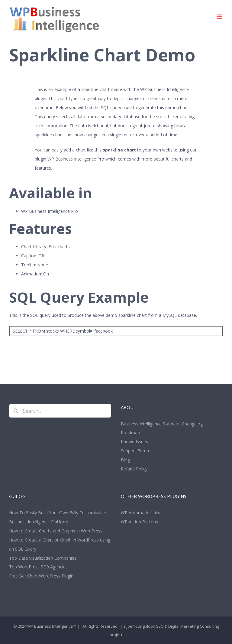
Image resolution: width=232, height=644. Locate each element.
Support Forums (137, 451)
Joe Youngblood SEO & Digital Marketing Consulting (173, 626)
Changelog (192, 424)
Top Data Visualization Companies (43, 558)
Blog (125, 460)
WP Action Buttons (139, 522)
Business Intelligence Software (151, 424)
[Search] (16, 411)
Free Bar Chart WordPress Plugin (41, 576)
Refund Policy (134, 469)
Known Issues (134, 442)
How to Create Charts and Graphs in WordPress (56, 531)
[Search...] (60, 411)
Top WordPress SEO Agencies (38, 567)
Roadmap (130, 433)
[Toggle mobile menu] (220, 17)
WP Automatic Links (140, 513)
